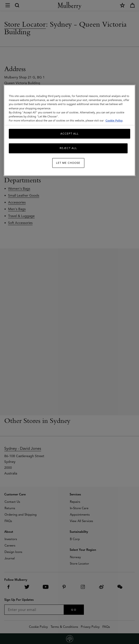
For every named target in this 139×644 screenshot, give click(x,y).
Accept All (69, 134)
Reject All (68, 148)
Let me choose (68, 163)
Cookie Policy (114, 121)
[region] (70, 130)
